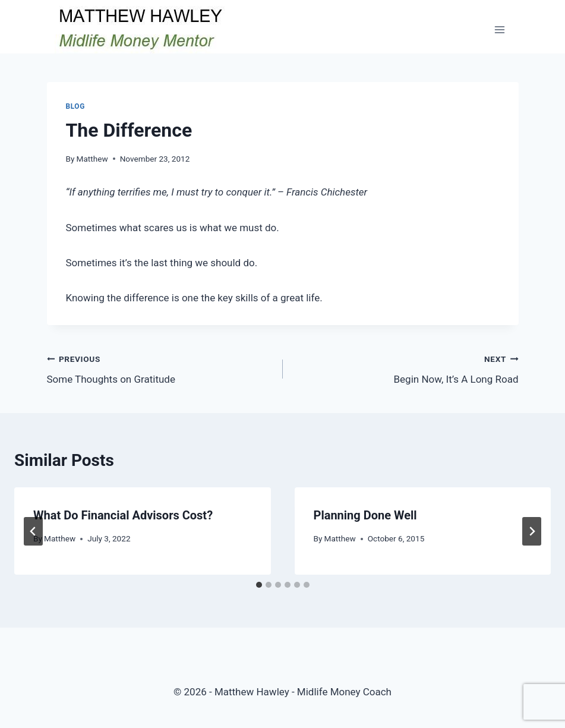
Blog (75, 106)
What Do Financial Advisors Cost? (123, 515)
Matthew (92, 159)
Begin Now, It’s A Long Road (406, 368)
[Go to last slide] (33, 531)
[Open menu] (500, 29)
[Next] (532, 531)
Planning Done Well (365, 515)
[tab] (259, 585)
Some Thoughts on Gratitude (160, 368)
